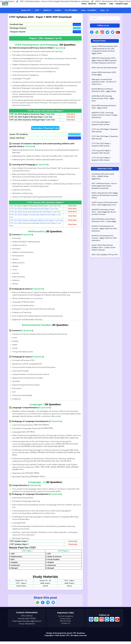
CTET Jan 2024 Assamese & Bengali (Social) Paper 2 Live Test (35, 212)
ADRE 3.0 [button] (47, 10)
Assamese (15, 568)
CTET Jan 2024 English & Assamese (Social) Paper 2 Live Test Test (35, 206)
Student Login (122, 4)
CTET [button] (37, 10)
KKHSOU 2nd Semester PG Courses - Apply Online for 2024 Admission (104, 238)
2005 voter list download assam (104, 68)
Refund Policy (65, 624)
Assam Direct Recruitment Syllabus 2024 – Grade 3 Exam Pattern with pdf (103, 248)
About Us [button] (92, 4)
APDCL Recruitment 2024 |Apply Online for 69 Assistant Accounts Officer (105, 195)
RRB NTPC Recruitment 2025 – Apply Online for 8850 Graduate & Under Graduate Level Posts (104, 61)
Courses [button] (103, 4)
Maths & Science (54, 559)
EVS (13, 562)
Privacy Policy (65, 621)
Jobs (111, 4)
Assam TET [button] (26, 10)
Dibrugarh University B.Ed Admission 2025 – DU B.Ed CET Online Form (104, 82)
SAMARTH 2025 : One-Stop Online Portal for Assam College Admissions (104, 115)
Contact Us (65, 626)
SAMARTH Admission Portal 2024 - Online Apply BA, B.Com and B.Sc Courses (104, 212)
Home (84, 4)
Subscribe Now (74, 134)
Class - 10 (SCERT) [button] (89, 10)
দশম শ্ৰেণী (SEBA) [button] (71, 10)
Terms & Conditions (65, 619)
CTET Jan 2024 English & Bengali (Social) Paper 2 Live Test (34, 209)
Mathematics (17, 559)
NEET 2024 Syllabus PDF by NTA (105, 255)
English (15, 565)
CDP (13, 556)
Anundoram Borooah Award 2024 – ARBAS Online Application (103, 176)
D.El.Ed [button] (58, 10)
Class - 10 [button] (104, 10)
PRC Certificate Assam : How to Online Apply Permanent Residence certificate (58, 1)
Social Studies (53, 562)
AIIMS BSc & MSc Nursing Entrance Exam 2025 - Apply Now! (103, 98)
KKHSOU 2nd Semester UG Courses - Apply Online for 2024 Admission (104, 229)
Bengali (15, 571)
